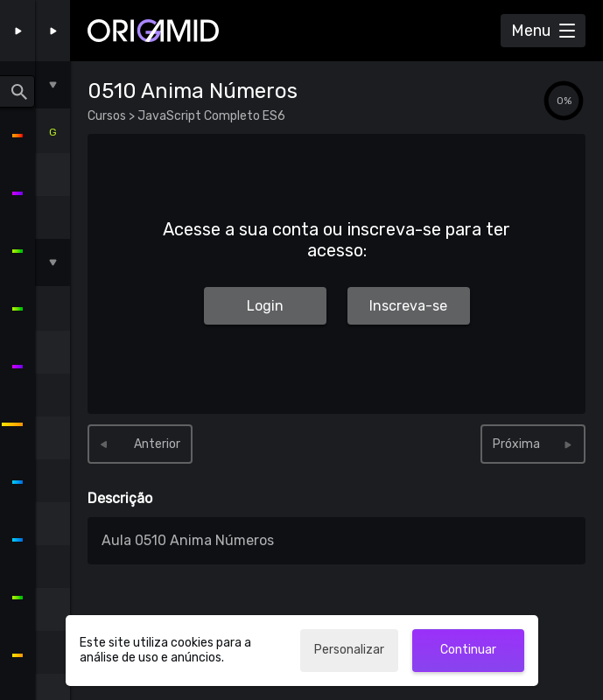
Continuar (468, 650)
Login (265, 306)
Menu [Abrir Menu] (531, 31)
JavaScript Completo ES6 (210, 116)
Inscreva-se (408, 306)
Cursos (108, 116)
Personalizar (349, 650)
